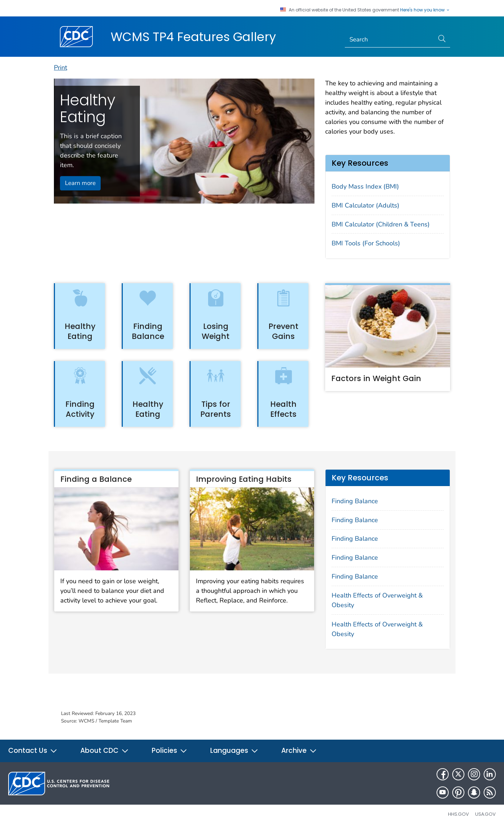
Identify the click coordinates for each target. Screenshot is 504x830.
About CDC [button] (105, 751)
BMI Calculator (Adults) (366, 205)
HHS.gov (458, 814)
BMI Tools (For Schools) (366, 243)
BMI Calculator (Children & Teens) (381, 224)
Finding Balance (355, 501)
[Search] (390, 40)
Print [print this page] (61, 67)
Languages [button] (234, 751)
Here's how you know (425, 10)
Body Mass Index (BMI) (365, 186)
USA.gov (485, 814)
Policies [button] (170, 751)
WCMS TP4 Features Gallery (193, 37)
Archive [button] (299, 751)
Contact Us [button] (33, 751)
